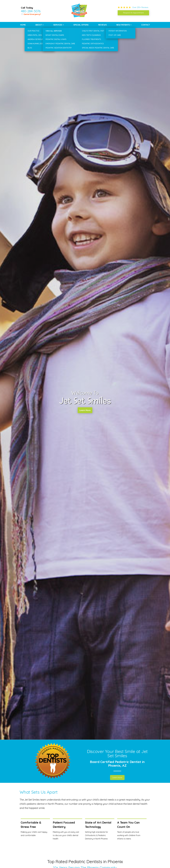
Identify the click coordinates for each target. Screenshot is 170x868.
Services (58, 25)
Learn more (117, 777)
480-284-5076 (31, 11)
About (39, 25)
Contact (146, 25)
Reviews (102, 25)
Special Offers (81, 25)
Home (23, 25)
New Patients (123, 25)
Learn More (85, 411)
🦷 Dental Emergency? (31, 14)
